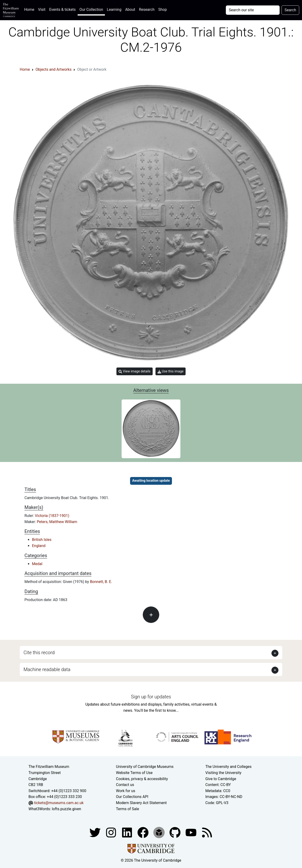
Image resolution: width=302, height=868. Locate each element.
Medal (37, 564)
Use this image (171, 371)
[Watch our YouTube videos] (191, 832)
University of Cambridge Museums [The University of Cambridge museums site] (145, 767)
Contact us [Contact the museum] (125, 785)
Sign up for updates (151, 697)
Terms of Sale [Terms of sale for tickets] (127, 809)
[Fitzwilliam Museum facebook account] (127, 832)
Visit (42, 10)
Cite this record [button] (39, 653)
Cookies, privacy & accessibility (142, 779)
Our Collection (91, 10)
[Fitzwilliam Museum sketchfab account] (159, 832)
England (39, 546)
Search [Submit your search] (290, 10)
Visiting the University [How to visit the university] (223, 773)
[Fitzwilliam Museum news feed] (207, 832)
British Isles (42, 540)
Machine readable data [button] (47, 669)
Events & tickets (62, 10)
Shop (163, 10)
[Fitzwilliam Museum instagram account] (111, 832)
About (130, 10)
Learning (114, 10)
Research (147, 10)
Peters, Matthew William (57, 522)
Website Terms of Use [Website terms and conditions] (134, 773)
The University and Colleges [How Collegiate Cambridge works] (228, 767)
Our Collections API (132, 797)
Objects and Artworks (54, 69)
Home (30, 9)
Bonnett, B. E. (101, 582)
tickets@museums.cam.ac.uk (59, 803)
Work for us (126, 791)
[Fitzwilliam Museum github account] (175, 832)
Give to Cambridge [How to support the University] (221, 779)
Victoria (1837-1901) (52, 516)
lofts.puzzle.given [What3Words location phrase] (66, 809)
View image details (135, 371)
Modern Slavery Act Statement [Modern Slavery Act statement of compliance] (141, 803)
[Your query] (253, 10)
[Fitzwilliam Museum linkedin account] (143, 832)
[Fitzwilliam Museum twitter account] (95, 832)
